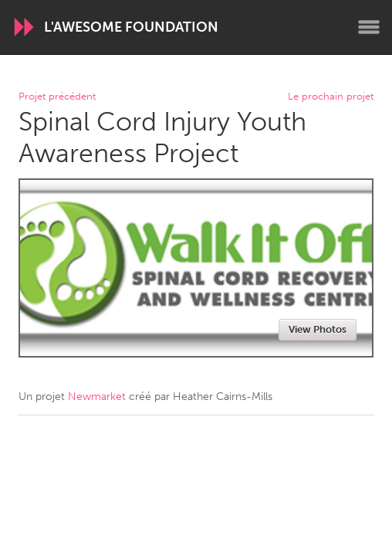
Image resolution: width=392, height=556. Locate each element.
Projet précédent (57, 97)
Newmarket (97, 397)
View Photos (318, 329)
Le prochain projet (331, 97)
